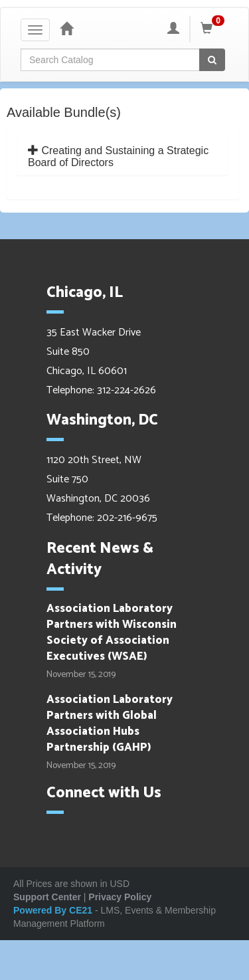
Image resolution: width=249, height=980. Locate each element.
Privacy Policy (120, 897)
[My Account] (173, 29)
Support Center (47, 897)
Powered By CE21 (54, 910)
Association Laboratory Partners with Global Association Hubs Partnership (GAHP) (110, 724)
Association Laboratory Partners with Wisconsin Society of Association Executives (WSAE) (112, 633)
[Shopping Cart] (214, 29)
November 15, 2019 (81, 675)
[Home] (66, 29)
